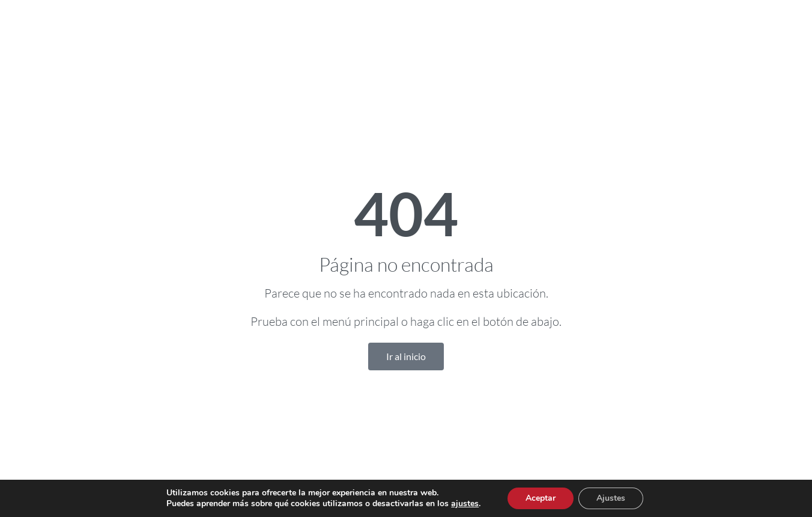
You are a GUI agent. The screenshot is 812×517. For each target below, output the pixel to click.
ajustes (465, 504)
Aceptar (541, 498)
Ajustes (611, 498)
